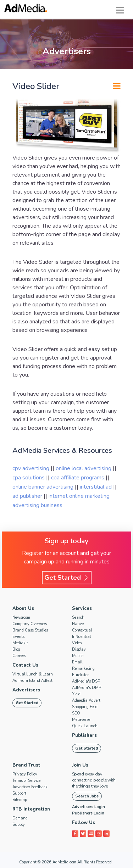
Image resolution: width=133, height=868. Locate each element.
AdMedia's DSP (86, 681)
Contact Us (25, 665)
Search (78, 617)
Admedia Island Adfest (32, 681)
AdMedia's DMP (87, 688)
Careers (19, 656)
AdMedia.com (64, 862)
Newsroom (21, 617)
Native (78, 624)
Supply (19, 825)
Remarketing (83, 669)
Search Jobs (87, 796)
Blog (16, 649)
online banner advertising (44, 487)
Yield (76, 694)
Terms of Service (26, 781)
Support (19, 793)
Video (77, 643)
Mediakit (20, 643)
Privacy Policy (25, 774)
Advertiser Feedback (30, 787)
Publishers (84, 735)
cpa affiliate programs (78, 478)
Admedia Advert (86, 700)
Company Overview (30, 624)
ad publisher (28, 496)
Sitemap (20, 800)
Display (79, 649)
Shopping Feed (85, 707)
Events (18, 637)
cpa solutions (29, 478)
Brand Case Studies (30, 630)
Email (77, 662)
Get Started (67, 578)
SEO (76, 713)
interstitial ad (96, 487)
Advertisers (26, 690)
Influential (81, 637)
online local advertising (84, 468)
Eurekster (80, 675)
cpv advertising (32, 468)
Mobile (78, 656)
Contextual (82, 630)
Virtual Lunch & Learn (33, 674)
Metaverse (81, 720)
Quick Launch (85, 726)
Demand (20, 818)
